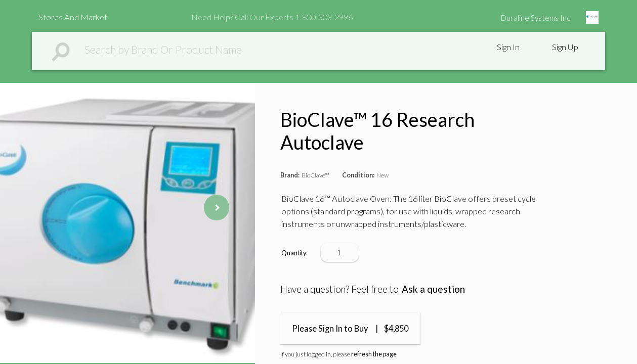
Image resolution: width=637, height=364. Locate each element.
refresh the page (374, 354)
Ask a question (433, 289)
